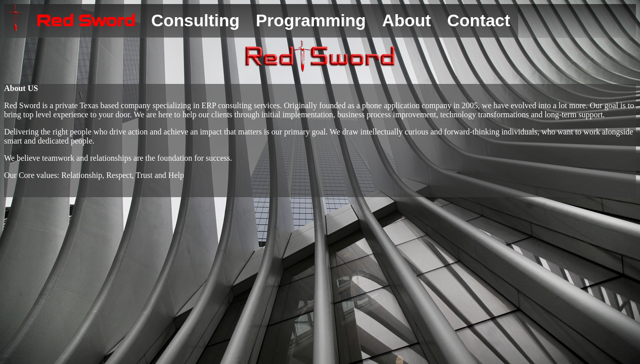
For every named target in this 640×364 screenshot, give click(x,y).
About (407, 20)
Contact (478, 20)
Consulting (195, 20)
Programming (311, 20)
